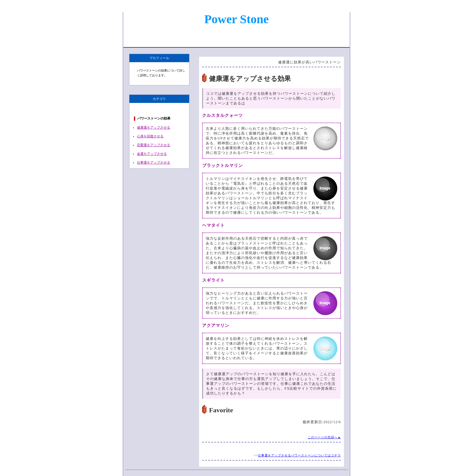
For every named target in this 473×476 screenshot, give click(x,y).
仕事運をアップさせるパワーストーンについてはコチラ (299, 455)
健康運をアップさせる (154, 127)
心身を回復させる (150, 136)
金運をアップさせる (152, 154)
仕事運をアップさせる (154, 162)
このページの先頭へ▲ (324, 437)
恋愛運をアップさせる (154, 145)
